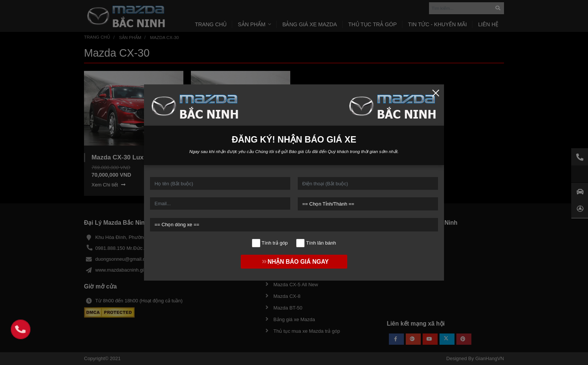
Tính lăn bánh (316, 243)
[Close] (436, 93)
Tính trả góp (270, 243)
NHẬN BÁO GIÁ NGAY (294, 262)
